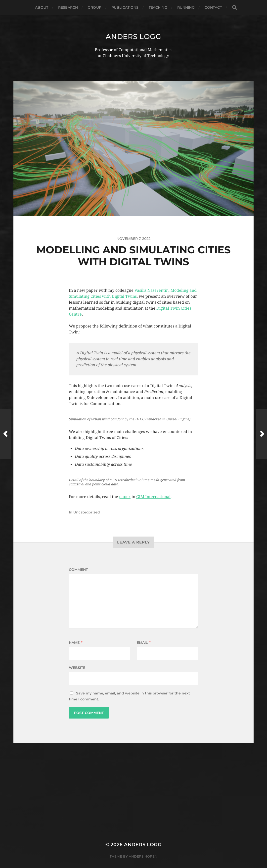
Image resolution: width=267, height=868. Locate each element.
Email (144, 643)
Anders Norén (143, 856)
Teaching (158, 7)
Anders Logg (133, 36)
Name (76, 643)
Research (68, 7)
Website (77, 668)
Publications (125, 7)
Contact (213, 7)
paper (125, 497)
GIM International (153, 497)
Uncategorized (87, 512)
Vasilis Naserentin (152, 290)
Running (186, 7)
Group (95, 7)
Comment (78, 570)
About (42, 7)
